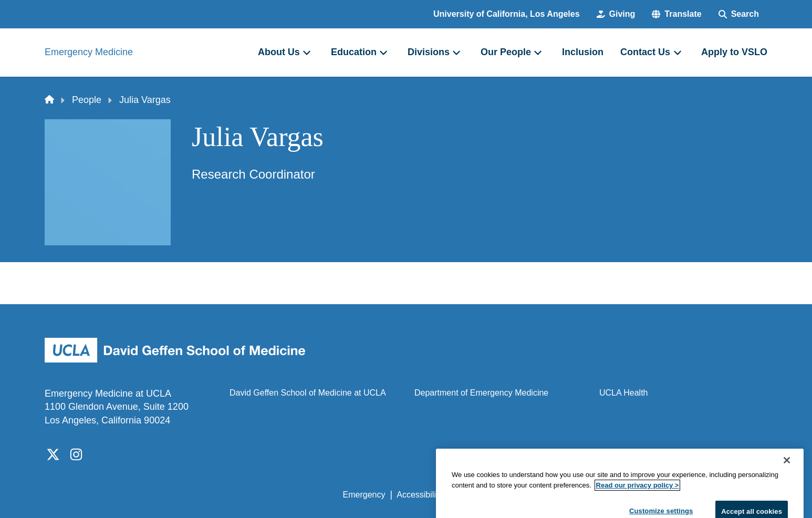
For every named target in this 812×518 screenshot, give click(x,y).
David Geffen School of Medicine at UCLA (308, 393)
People (87, 100)
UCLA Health (624, 393)
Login (668, 495)
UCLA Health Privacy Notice (594, 495)
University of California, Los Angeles (507, 14)
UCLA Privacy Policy (492, 495)
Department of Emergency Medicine (481, 393)
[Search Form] (739, 14)
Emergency (364, 495)
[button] (676, 14)
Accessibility (419, 495)
